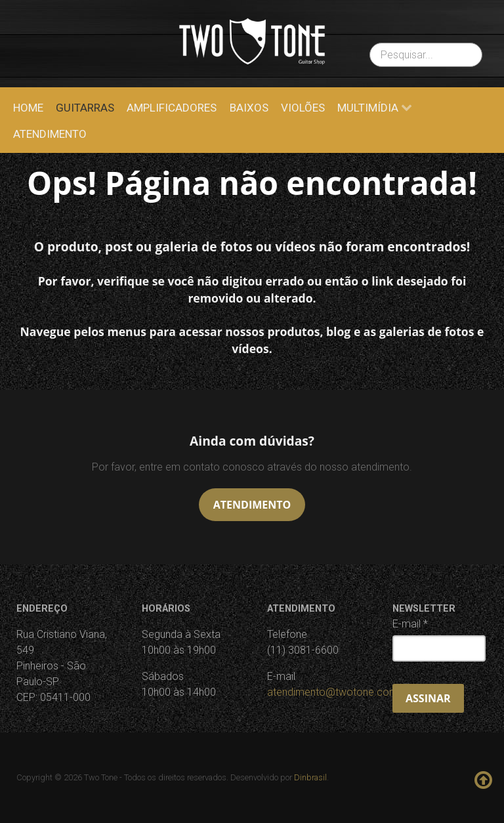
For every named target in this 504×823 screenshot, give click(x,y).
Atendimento (252, 505)
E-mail (410, 624)
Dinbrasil (310, 777)
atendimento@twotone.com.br (339, 692)
